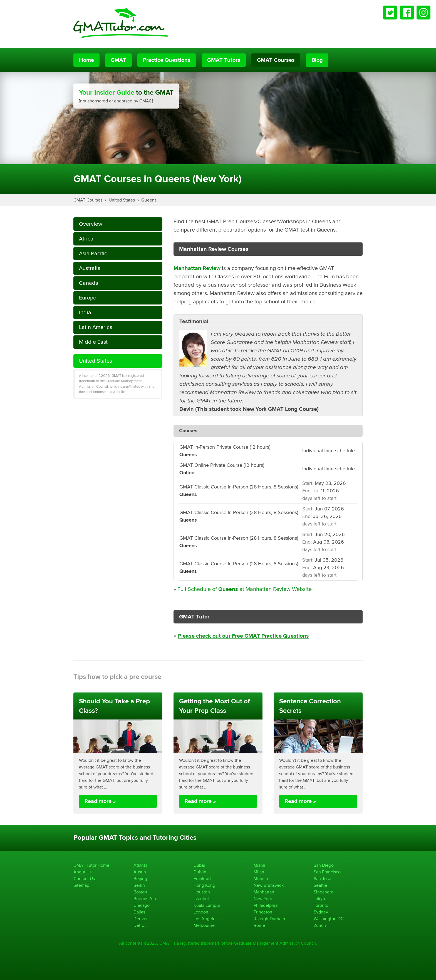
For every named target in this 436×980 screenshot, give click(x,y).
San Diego (324, 865)
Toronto (321, 905)
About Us (82, 872)
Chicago (142, 905)
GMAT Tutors (224, 60)
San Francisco (327, 872)
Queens (149, 200)
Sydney (321, 912)
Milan (259, 872)
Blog (317, 60)
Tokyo (319, 899)
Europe (88, 298)
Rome (259, 925)
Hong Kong (204, 885)
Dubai (199, 865)
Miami (259, 865)
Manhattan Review (197, 268)
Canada (89, 283)
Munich (261, 879)
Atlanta (140, 865)
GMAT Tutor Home (91, 865)
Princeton (263, 912)
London (201, 912)
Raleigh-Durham (269, 919)
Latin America (96, 327)
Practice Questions (167, 60)
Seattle (320, 885)
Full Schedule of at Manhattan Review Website (245, 589)
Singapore (324, 892)
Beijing (140, 879)
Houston (202, 892)
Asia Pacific (93, 253)
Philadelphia (266, 905)
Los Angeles (205, 919)
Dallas (139, 912)
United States (122, 200)
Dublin (200, 872)
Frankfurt (202, 879)
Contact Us (84, 879)
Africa (86, 239)
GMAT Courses (276, 60)
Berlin (139, 885)
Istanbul (201, 899)
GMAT (118, 60)
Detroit (140, 925)
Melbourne (204, 925)
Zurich (320, 925)
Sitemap (81, 885)
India (85, 312)
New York (263, 899)
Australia (90, 268)
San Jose (322, 879)
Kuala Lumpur (207, 905)
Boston (140, 892)
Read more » (100, 801)
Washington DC (329, 919)
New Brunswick (269, 885)
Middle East (93, 342)
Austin (140, 872)
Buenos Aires (146, 899)
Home (86, 60)
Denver (141, 919)
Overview (91, 224)
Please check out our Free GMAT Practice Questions (243, 636)
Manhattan (264, 892)
